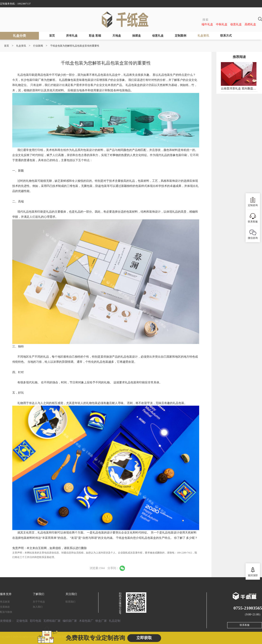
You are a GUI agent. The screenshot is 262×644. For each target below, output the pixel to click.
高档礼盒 (250, 24)
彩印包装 (36, 621)
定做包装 (22, 621)
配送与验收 (6, 612)
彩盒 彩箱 (95, 36)
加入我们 (38, 607)
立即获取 (144, 638)
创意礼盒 (236, 24)
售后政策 (5, 602)
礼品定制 (115, 621)
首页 (52, 36)
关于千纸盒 (39, 602)
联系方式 (226, 36)
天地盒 (117, 36)
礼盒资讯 (203, 36)
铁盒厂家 (101, 621)
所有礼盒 (72, 36)
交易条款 (5, 607)
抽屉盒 (137, 36)
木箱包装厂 (86, 621)
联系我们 (70, 602)
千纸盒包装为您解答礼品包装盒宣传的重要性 (75, 46)
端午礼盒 (207, 24)
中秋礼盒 (222, 24)
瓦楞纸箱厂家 (52, 621)
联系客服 (245, 625)
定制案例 (181, 36)
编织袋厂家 (70, 621)
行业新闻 (38, 46)
